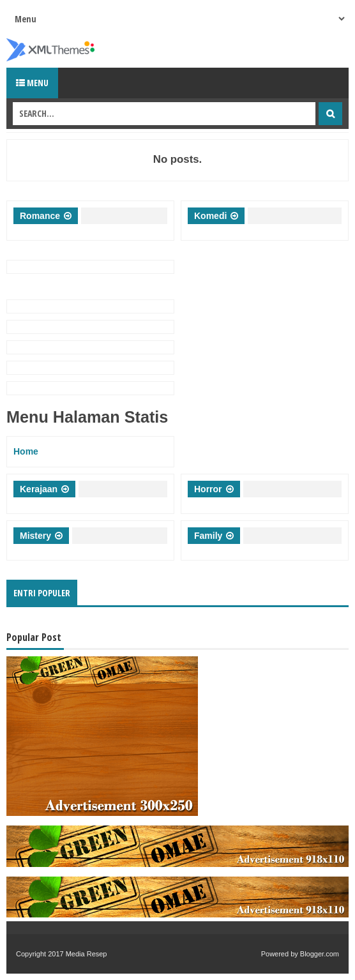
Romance (40, 216)
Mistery (35, 536)
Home (26, 451)
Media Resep (87, 954)
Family (208, 536)
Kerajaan (39, 489)
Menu (32, 83)
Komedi (210, 216)
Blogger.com (320, 954)
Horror (208, 489)
